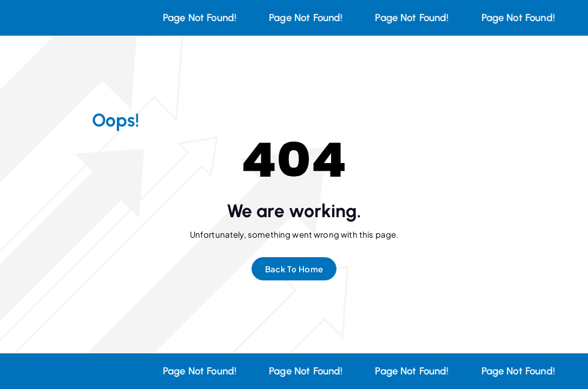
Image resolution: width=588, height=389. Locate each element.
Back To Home (294, 269)
